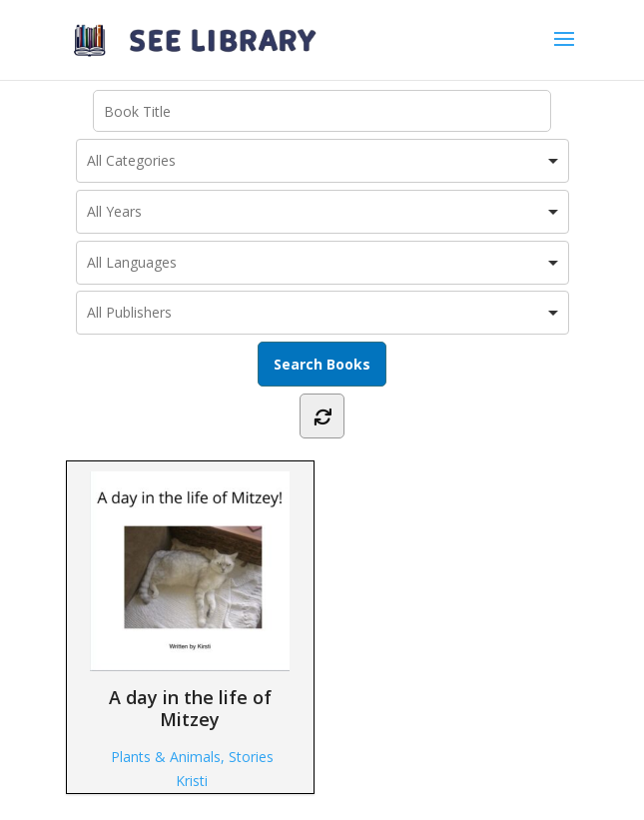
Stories (251, 757)
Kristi (192, 781)
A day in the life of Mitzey (190, 601)
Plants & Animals (166, 757)
